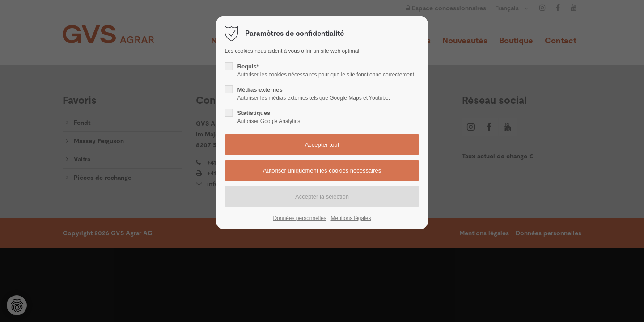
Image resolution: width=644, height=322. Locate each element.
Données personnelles (299, 218)
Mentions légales (351, 218)
